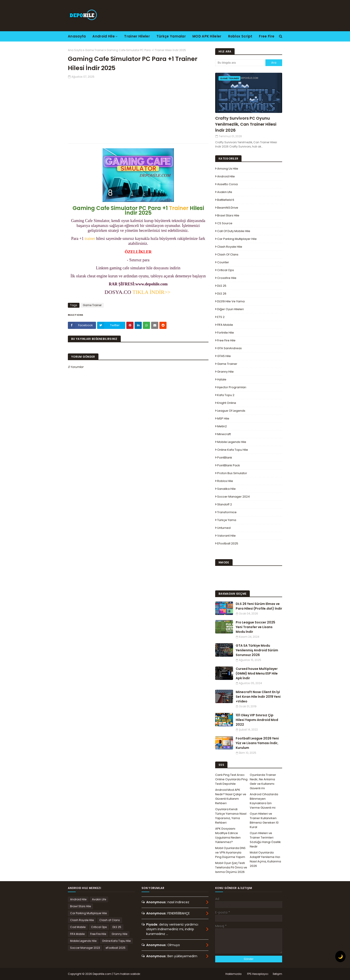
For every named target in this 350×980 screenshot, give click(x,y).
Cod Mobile (78, 927)
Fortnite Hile (226, 333)
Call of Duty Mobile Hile (234, 231)
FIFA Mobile (225, 325)
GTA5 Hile (224, 356)
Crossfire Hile (227, 278)
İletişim (277, 974)
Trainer (179, 208)
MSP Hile (223, 418)
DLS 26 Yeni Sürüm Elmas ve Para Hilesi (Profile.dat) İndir (259, 606)
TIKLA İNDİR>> (152, 292)
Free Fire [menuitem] (267, 36)
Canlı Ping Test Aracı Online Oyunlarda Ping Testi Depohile (231, 779)
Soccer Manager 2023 (85, 948)
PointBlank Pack (229, 465)
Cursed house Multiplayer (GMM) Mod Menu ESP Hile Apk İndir (257, 673)
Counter (223, 262)
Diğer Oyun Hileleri (230, 309)
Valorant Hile (226, 536)
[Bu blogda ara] (240, 63)
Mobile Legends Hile (232, 442)
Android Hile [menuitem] (104, 36)
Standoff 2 (225, 504)
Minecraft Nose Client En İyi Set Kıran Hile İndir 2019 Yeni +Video (258, 697)
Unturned (224, 528)
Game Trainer (94, 50)
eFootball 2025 (228, 543)
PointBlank (225, 458)
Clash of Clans (228, 254)
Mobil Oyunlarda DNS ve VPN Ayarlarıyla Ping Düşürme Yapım (230, 852)
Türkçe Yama (227, 520)
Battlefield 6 (226, 200)
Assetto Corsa (227, 184)
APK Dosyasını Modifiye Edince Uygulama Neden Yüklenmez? (228, 835)
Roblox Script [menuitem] (240, 36)
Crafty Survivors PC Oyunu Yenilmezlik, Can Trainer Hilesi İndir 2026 (246, 124)
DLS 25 (222, 286)
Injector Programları (232, 387)
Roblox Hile (225, 481)
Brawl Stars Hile (228, 215)
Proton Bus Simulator (232, 473)
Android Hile (226, 176)
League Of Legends (231, 411)
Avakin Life (225, 192)
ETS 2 (221, 317)
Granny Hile (225, 372)
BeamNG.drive (228, 208)
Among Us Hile (228, 169)
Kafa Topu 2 (226, 395)
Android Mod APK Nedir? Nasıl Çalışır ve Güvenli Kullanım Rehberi (231, 796)
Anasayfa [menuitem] (77, 36)
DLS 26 (222, 294)
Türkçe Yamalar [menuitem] (171, 36)
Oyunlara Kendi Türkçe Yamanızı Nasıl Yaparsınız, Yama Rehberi (231, 816)
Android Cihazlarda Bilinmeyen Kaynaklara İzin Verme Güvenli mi (264, 801)
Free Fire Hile (226, 340)
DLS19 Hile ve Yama (231, 301)
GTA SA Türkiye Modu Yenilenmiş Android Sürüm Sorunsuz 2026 (257, 650)
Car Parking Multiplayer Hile (237, 239)
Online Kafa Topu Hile (233, 450)
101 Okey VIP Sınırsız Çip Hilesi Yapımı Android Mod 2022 (257, 720)
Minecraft (224, 434)
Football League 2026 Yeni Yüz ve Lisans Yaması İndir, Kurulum (257, 743)
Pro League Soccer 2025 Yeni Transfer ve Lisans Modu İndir (255, 627)
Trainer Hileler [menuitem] (137, 36)
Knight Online (227, 403)
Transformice (227, 512)
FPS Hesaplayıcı (258, 974)
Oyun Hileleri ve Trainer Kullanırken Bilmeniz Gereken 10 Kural (264, 820)
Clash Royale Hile (230, 247)
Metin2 (222, 426)
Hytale (222, 379)
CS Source (225, 223)
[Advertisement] (138, 110)
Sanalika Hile (226, 489)
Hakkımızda (233, 974)
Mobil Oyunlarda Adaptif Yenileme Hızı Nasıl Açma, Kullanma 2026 (265, 859)
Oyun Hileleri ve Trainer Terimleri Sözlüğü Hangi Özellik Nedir (265, 840)
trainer (90, 239)
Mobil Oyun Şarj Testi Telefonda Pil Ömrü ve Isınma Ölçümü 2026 (231, 867)
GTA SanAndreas (229, 348)
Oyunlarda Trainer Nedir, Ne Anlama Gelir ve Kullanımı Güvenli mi (263, 782)
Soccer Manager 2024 (233, 497)
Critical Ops (226, 270)
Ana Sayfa (75, 50)
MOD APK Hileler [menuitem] (207, 36)
